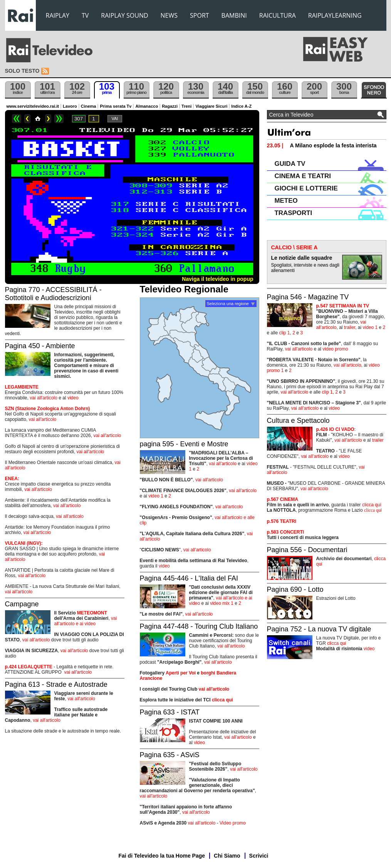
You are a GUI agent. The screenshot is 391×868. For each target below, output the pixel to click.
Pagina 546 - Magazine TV (308, 297)
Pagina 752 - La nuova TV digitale (319, 629)
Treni (186, 106)
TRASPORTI (294, 213)
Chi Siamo (227, 856)
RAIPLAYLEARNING (335, 15)
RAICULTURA (278, 15)
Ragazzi (170, 106)
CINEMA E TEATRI (303, 176)
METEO (286, 201)
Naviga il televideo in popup (217, 279)
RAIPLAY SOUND (124, 15)
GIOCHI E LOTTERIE (306, 188)
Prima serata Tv (116, 106)
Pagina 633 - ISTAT (170, 712)
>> (59, 119)
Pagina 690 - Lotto (295, 589)
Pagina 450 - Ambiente (40, 346)
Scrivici (259, 856)
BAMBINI (234, 15)
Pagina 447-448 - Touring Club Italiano (199, 626)
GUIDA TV (290, 164)
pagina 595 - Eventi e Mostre (184, 444)
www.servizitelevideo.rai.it (33, 106)
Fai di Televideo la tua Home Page (162, 856)
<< (17, 119)
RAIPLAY (58, 15)
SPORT (200, 15)
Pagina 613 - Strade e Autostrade (56, 684)
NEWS (169, 15)
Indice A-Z (241, 106)
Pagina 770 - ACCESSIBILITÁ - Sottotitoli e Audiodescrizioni (53, 294)
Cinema (89, 106)
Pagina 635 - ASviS (170, 755)
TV (85, 15)
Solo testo (22, 71)
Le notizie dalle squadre (302, 258)
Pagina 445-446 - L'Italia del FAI (189, 578)
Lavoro (70, 106)
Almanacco (147, 106)
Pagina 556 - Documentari (307, 550)
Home (38, 119)
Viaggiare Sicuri (211, 106)
